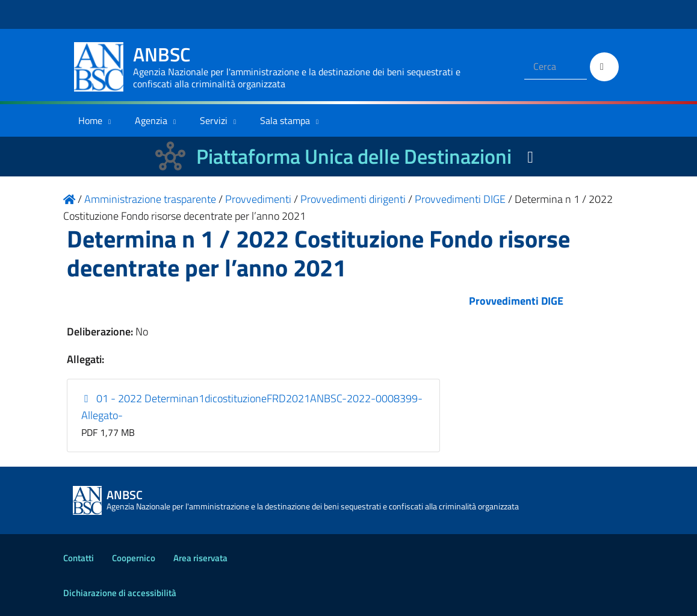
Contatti (79, 558)
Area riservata (200, 558)
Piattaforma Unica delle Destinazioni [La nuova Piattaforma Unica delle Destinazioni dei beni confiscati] (354, 156)
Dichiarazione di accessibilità (120, 593)
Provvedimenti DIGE (516, 301)
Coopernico (134, 558)
